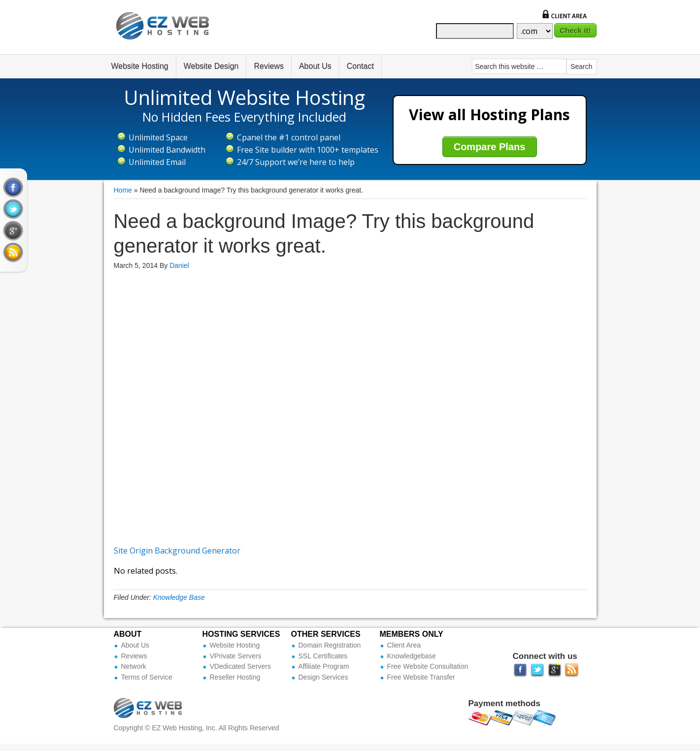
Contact (360, 66)
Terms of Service (147, 677)
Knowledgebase (412, 656)
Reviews (268, 66)
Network (134, 666)
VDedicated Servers (241, 666)
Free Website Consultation (428, 666)
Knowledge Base (179, 597)
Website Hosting (140, 66)
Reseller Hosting (235, 677)
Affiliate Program (324, 666)
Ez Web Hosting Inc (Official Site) (169, 33)
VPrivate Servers (236, 656)
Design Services (323, 677)
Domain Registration (330, 645)
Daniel (179, 265)
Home (123, 190)
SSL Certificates (323, 656)
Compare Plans (490, 147)
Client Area (404, 645)
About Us (315, 66)
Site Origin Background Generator (177, 551)
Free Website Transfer (421, 677)
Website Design (211, 66)
